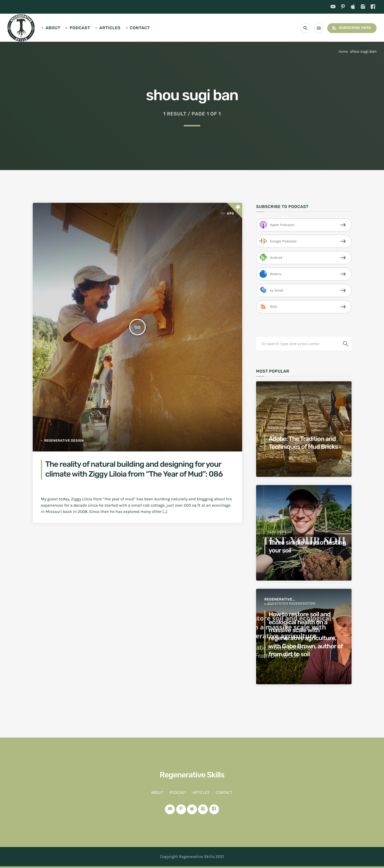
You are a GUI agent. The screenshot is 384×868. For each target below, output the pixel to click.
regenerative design (64, 441)
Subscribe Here (351, 28)
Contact (140, 28)
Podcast (80, 28)
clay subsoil (280, 532)
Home (343, 52)
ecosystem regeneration (291, 604)
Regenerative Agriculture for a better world (283, 600)
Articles (110, 28)
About (53, 28)
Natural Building (284, 428)
